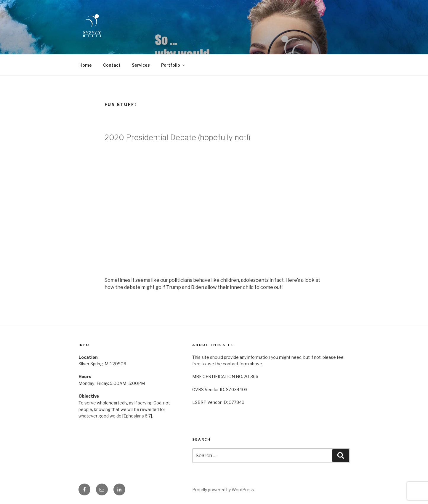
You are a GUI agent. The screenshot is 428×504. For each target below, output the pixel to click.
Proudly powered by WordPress (223, 490)
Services (141, 65)
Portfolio (173, 65)
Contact (112, 65)
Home (86, 65)
